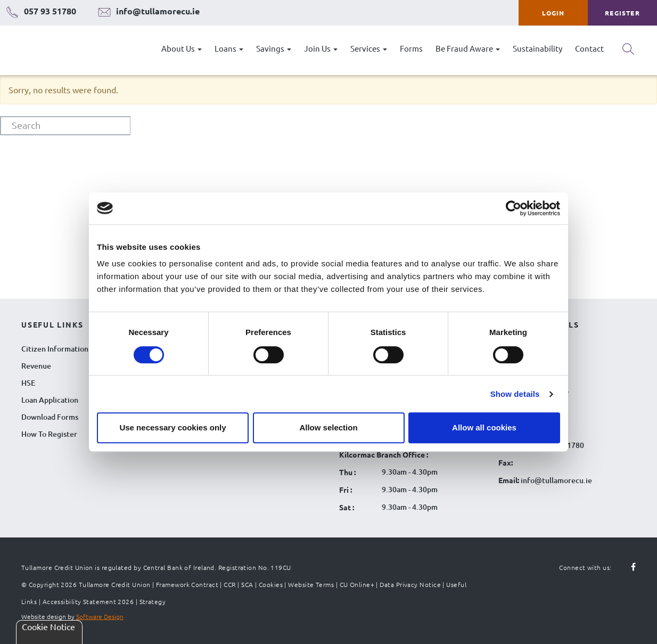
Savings (274, 48)
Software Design (100, 616)
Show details (515, 394)
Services (369, 48)
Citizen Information (55, 349)
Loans (229, 48)
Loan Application (50, 400)
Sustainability (537, 48)
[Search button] (628, 53)
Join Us (321, 48)
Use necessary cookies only (173, 427)
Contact (589, 48)
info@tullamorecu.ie (556, 480)
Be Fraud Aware (468, 48)
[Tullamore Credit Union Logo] (61, 50)
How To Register (49, 434)
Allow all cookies (484, 427)
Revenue (36, 366)
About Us (182, 48)
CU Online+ (357, 584)
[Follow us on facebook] (627, 567)
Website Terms (311, 584)
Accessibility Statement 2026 (88, 601)
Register (622, 13)
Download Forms (50, 417)
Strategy (153, 601)
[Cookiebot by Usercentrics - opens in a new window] (514, 208)
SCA (247, 584)
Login (553, 13)
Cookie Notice (48, 626)
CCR (229, 584)
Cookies (271, 584)
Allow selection (328, 427)
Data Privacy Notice (410, 584)
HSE (28, 383)
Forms (411, 48)
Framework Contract (187, 584)
